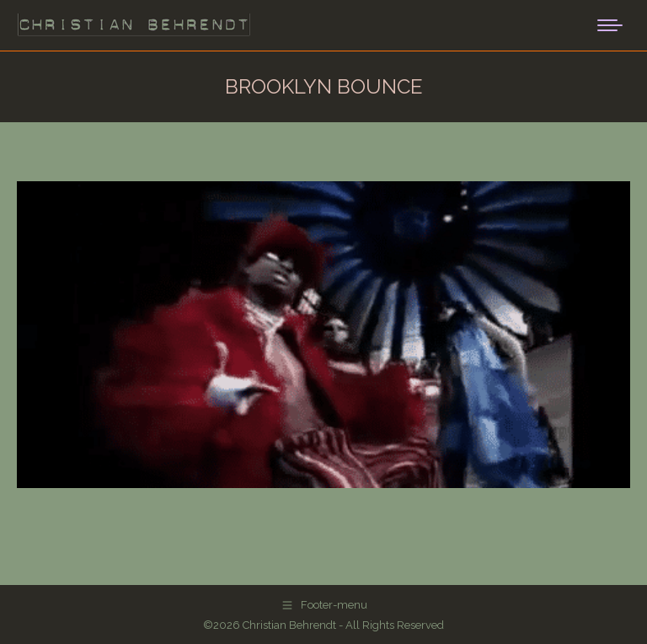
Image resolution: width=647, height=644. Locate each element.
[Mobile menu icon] (610, 25)
